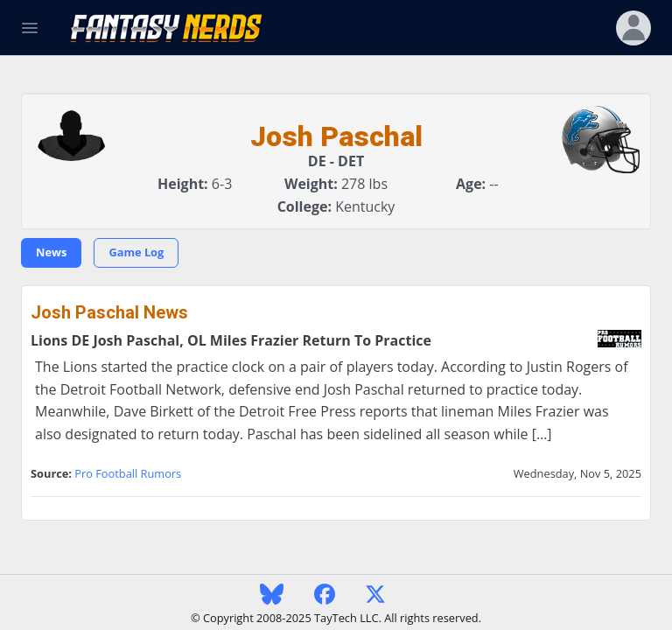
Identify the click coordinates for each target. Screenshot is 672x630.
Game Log (136, 252)
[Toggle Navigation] (30, 28)
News (51, 252)
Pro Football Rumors (128, 473)
